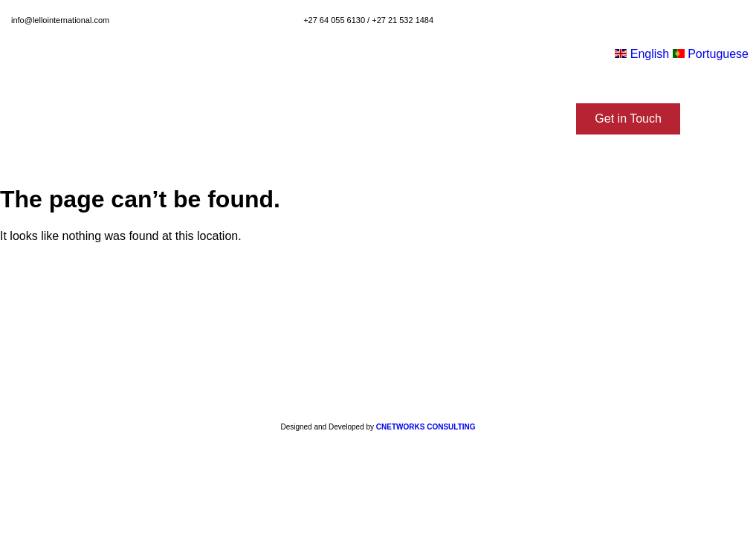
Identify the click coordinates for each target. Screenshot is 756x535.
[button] (628, 119)
